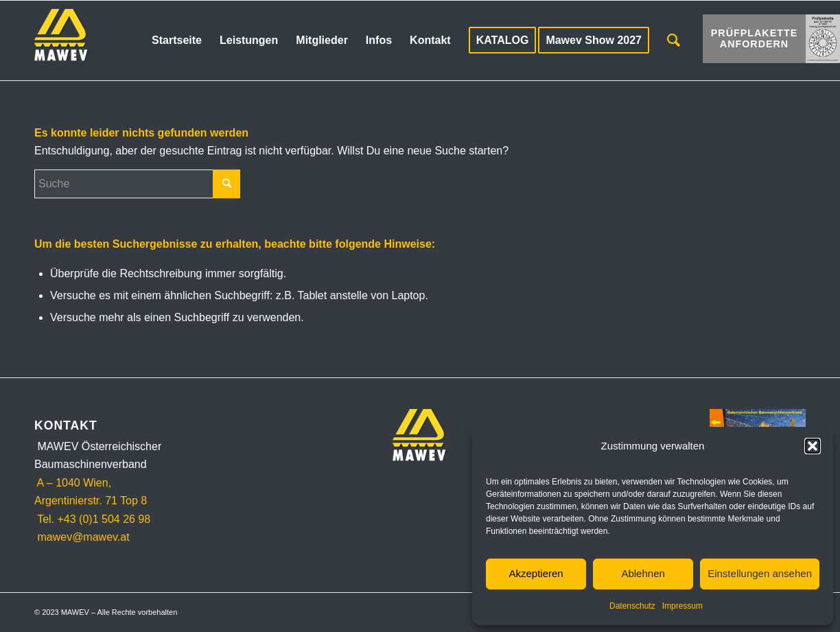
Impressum (682, 606)
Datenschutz (632, 606)
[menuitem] (177, 40)
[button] (813, 446)
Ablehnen (643, 573)
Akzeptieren (536, 573)
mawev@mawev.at (82, 537)
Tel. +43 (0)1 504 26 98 (92, 519)
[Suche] (674, 40)
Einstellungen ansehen (760, 573)
